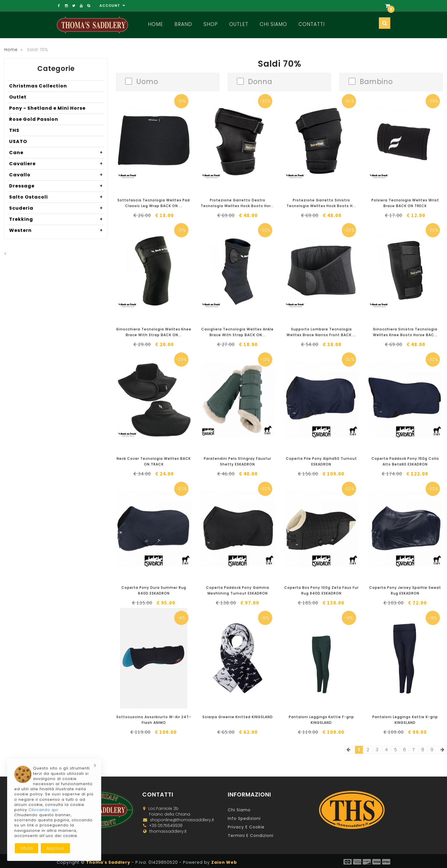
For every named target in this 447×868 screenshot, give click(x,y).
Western (57, 230)
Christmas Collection (38, 86)
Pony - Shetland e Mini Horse (47, 108)
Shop (211, 24)
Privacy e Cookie (246, 827)
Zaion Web (224, 862)
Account (112, 6)
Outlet (239, 24)
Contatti (312, 24)
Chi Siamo (273, 24)
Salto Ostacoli (57, 197)
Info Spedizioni (244, 818)
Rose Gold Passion (34, 119)
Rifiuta (27, 848)
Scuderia (57, 208)
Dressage (57, 186)
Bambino (376, 81)
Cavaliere (57, 164)
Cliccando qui (43, 810)
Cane (57, 153)
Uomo (147, 81)
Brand (183, 24)
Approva (55, 848)
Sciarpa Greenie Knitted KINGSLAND (238, 717)
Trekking (57, 219)
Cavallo (57, 175)
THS (14, 130)
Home (156, 24)
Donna (260, 81)
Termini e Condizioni (251, 836)
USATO (18, 141)
